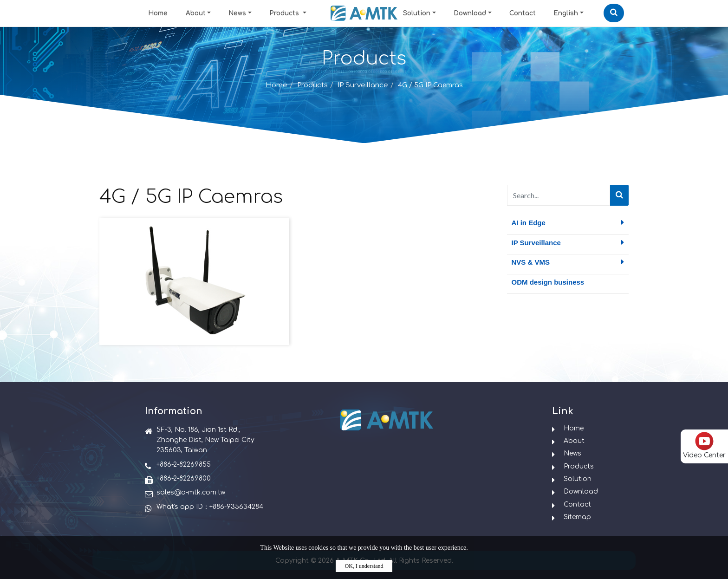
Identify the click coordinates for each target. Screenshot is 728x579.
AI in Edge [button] (568, 222)
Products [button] (285, 13)
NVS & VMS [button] (568, 262)
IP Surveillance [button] (568, 242)
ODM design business (548, 282)
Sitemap (577, 517)
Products (312, 85)
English (566, 13)
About (196, 13)
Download (470, 13)
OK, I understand (364, 566)
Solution (417, 13)
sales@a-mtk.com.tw (191, 492)
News (237, 13)
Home (158, 13)
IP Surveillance (363, 85)
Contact (523, 13)
